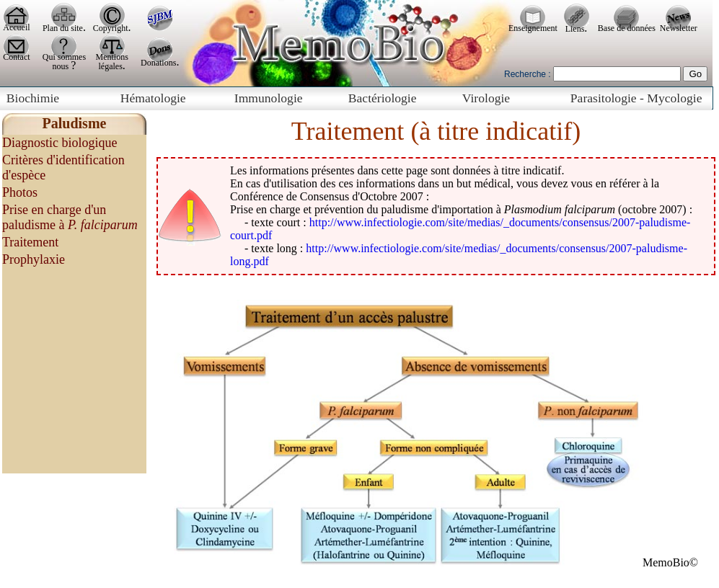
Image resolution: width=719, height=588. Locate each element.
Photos (20, 192)
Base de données (627, 28)
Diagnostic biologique (59, 143)
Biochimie (33, 98)
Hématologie (153, 98)
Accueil (16, 27)
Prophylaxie (34, 259)
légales (111, 66)
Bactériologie (383, 98)
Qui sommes (64, 57)
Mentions (112, 57)
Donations (158, 63)
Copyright (111, 28)
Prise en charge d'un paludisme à (70, 217)
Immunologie (269, 98)
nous (62, 66)
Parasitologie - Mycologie (636, 98)
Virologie (486, 98)
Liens (575, 29)
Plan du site (63, 28)
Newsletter (679, 28)
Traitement (30, 242)
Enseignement (533, 28)
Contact (16, 57)
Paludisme (75, 123)
